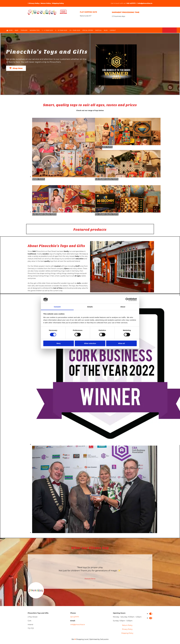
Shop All (96, 30)
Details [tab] (90, 307)
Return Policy (46, 3)
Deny (59, 343)
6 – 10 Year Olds (61, 30)
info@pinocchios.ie (145, 3)
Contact (110, 30)
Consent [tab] (57, 307)
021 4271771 (131, 3)
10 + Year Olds (74, 30)
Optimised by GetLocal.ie (99, 640)
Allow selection (90, 343)
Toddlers (26, 30)
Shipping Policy (58, 3)
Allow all (121, 343)
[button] (16, 68)
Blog (103, 30)
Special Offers (86, 30)
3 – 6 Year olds (48, 30)
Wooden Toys (36, 30)
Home (12, 30)
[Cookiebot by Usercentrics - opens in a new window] (127, 299)
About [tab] (123, 307)
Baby (19, 30)
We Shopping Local (80, 640)
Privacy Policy (34, 3)
